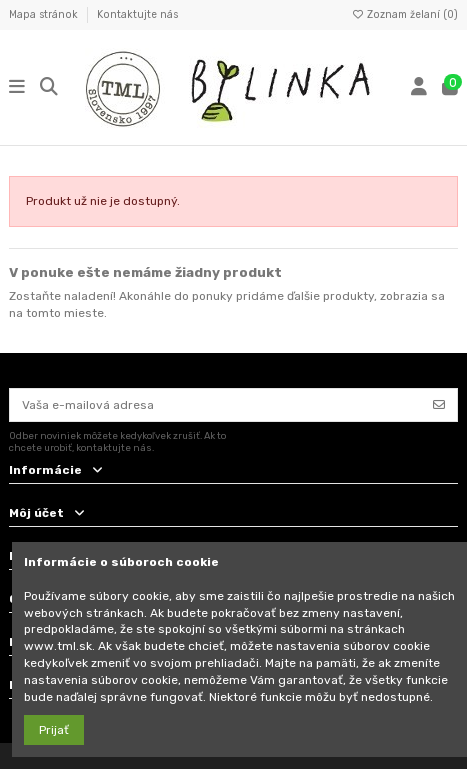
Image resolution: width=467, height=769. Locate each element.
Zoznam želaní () (404, 14)
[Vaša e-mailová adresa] (216, 405)
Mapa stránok (45, 14)
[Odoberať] (439, 405)
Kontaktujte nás (137, 14)
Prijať (54, 730)
